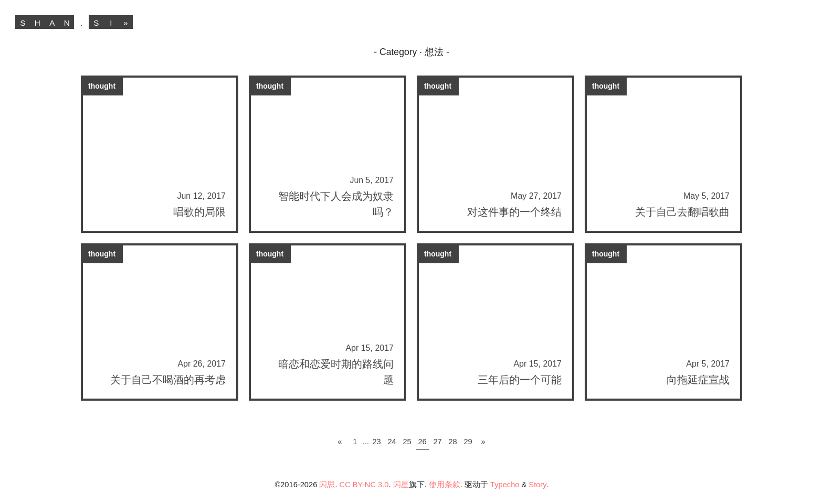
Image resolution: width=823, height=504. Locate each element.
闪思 (327, 485)
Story (537, 485)
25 (407, 442)
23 (376, 442)
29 (468, 442)
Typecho (505, 485)
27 (437, 442)
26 (422, 442)
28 (452, 442)
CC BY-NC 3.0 (364, 485)
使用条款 (445, 485)
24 (392, 442)
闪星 (401, 485)
